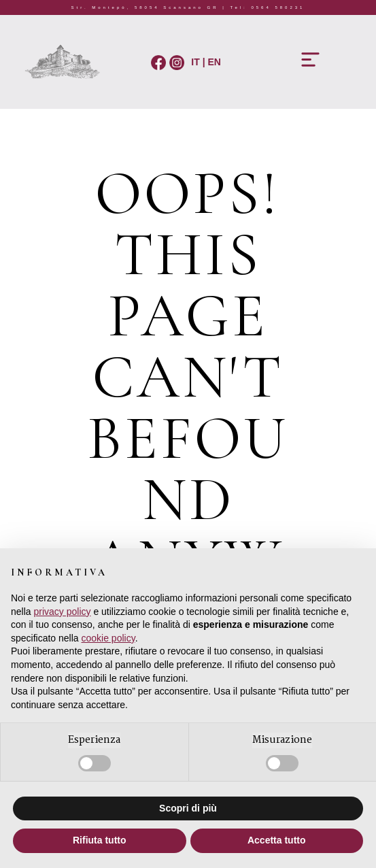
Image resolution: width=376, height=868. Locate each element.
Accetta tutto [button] (277, 840)
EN (215, 62)
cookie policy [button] (108, 638)
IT (194, 62)
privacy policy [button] (62, 612)
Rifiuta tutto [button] (100, 840)
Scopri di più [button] (188, 808)
